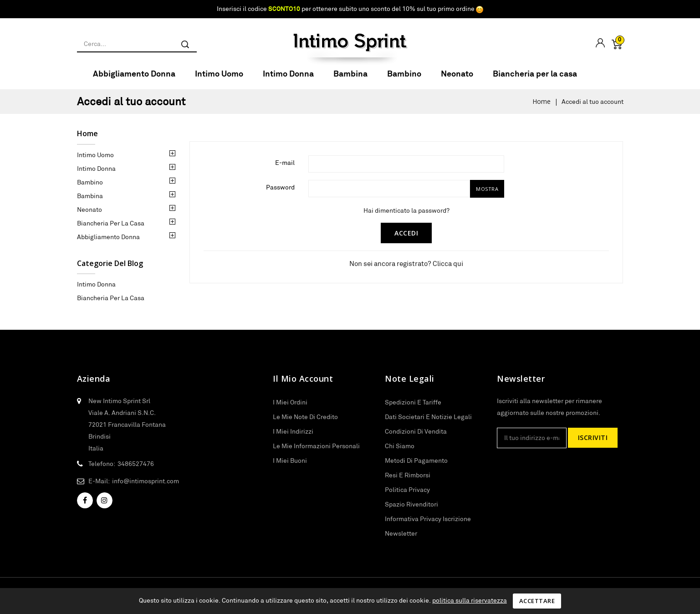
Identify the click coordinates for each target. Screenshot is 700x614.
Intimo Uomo (219, 79)
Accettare (537, 601)
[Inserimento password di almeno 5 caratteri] (389, 194)
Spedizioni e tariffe (413, 408)
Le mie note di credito (305, 423)
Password (280, 193)
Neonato (457, 79)
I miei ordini (290, 408)
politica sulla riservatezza (470, 600)
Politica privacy (407, 496)
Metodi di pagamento (416, 466)
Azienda (94, 385)
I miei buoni (290, 466)
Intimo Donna (288, 79)
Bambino (404, 79)
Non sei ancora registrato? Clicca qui (406, 269)
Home (87, 139)
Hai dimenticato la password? (406, 216)
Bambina (350, 79)
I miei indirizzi (293, 437)
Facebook (85, 507)
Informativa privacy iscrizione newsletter (428, 532)
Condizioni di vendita (416, 437)
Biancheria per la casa (535, 79)
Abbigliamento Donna (134, 79)
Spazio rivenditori (411, 510)
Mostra (487, 195)
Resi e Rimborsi (408, 481)
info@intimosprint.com (146, 487)
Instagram (105, 507)
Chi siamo (400, 452)
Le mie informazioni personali (316, 452)
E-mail (285, 169)
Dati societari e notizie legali (428, 423)
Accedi (406, 239)
